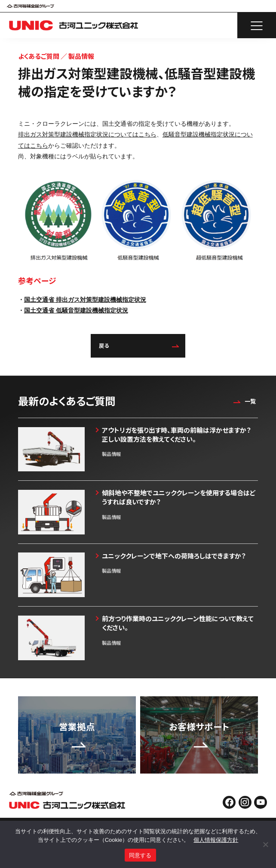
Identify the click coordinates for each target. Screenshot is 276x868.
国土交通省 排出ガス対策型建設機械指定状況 (85, 300)
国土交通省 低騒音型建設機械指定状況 (76, 310)
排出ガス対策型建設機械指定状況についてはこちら (87, 134)
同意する (140, 855)
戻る (139, 346)
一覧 (244, 401)
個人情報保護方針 (216, 840)
